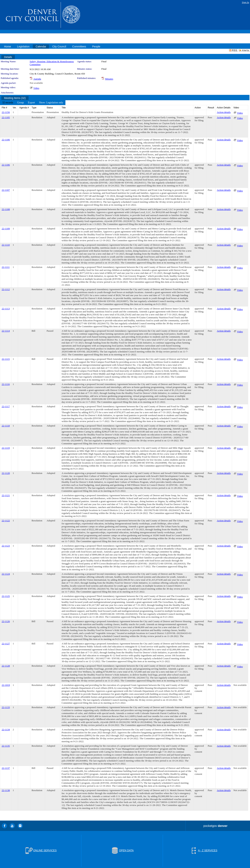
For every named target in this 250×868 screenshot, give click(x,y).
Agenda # (24, 108)
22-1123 (6, 546)
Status (50, 108)
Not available (36, 83)
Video (36, 88)
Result (211, 108)
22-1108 (6, 209)
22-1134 (6, 730)
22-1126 (6, 621)
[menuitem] (8, 103)
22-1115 (6, 359)
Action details (224, 112)
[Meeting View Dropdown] (51, 103)
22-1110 (6, 245)
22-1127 (6, 644)
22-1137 (6, 768)
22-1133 (6, 707)
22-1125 (6, 596)
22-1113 (6, 309)
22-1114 (6, 331)
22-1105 (6, 117)
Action (198, 108)
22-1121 (6, 495)
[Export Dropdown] (31, 103)
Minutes (109, 79)
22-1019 (6, 685)
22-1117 (6, 406)
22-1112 (6, 289)
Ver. (15, 108)
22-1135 (6, 746)
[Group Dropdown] (21, 103)
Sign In (245, 2)
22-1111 (6, 267)
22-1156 (6, 112)
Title (64, 108)
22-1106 (6, 140)
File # (4, 108)
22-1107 (6, 190)
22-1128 (6, 666)
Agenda (37, 79)
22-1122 (6, 521)
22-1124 (6, 574)
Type (34, 108)
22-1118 (6, 426)
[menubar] (33, 103)
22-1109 (6, 229)
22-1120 (6, 473)
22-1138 (6, 790)
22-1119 (6, 448)
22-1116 (6, 384)
